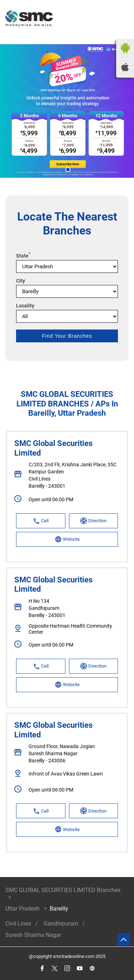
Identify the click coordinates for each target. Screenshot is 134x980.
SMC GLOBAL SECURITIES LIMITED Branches (63, 890)
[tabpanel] (67, 111)
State (23, 256)
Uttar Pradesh (23, 909)
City (21, 281)
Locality (25, 306)
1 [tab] (67, 169)
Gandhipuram (61, 924)
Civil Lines (18, 924)
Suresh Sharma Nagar (33, 935)
